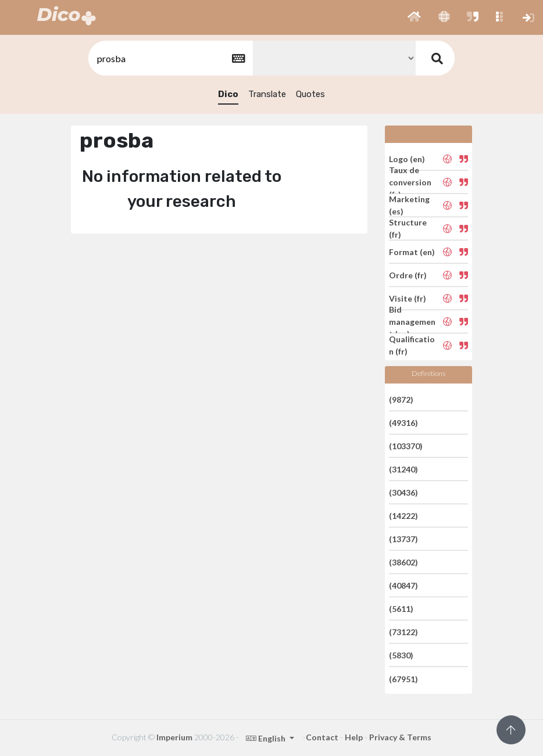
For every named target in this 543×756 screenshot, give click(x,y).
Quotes (310, 94)
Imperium (174, 737)
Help (354, 737)
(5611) (401, 609)
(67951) (403, 678)
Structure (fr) (408, 228)
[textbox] (170, 58)
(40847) (403, 585)
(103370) (406, 446)
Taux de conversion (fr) (410, 182)
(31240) (403, 469)
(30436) (403, 492)
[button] (414, 17)
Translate (267, 94)
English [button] (267, 738)
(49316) (403, 423)
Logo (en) (407, 158)
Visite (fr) (408, 298)
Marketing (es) (409, 205)
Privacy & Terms (400, 737)
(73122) (403, 632)
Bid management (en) (412, 322)
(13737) (403, 539)
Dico (228, 94)
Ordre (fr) (408, 275)
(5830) (401, 655)
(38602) (403, 562)
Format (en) (412, 252)
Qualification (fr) (412, 345)
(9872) (401, 399)
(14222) (403, 516)
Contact (322, 737)
